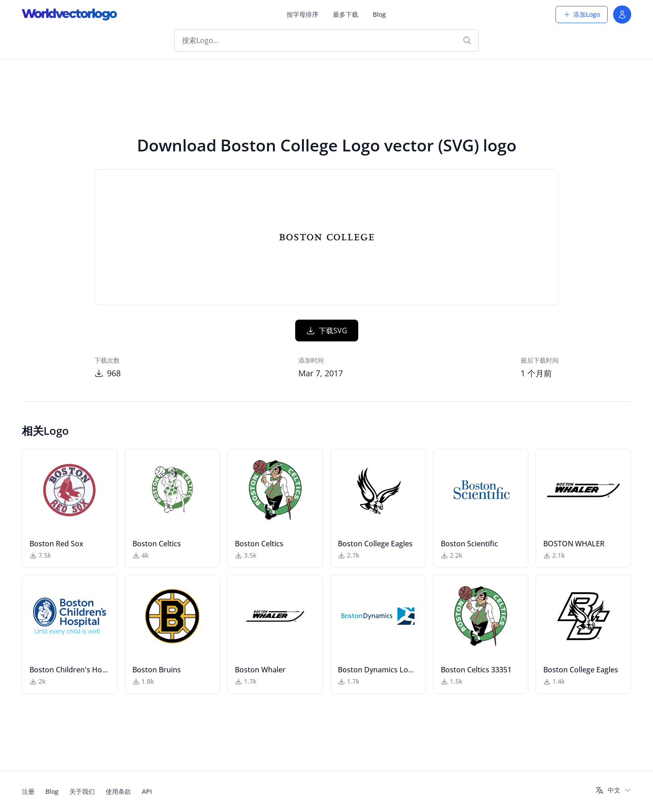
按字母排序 (302, 14)
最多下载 (346, 14)
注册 (28, 791)
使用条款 (118, 791)
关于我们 (82, 791)
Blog (379, 14)
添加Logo (582, 14)
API (147, 791)
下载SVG (327, 331)
